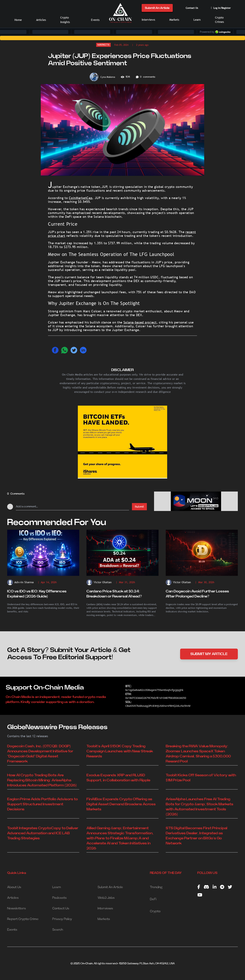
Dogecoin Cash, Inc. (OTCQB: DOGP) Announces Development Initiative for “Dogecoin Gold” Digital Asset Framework (40, 754)
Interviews (148, 20)
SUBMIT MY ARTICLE (209, 654)
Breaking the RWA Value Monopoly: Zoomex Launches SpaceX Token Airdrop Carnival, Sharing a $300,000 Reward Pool (198, 754)
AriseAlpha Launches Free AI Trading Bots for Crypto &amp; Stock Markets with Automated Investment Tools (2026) (200, 807)
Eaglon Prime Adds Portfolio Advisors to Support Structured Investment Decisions (43, 804)
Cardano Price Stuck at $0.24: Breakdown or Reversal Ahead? (114, 594)
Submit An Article (157, 8)
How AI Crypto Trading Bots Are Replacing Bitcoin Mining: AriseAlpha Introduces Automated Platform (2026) (42, 780)
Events (95, 20)
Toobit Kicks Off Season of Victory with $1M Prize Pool (201, 778)
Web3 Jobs (106, 898)
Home (18, 20)
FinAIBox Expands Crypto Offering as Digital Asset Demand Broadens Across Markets (121, 804)
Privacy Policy (62, 919)
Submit (139, 507)
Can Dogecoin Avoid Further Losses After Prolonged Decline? (197, 594)
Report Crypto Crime (23, 919)
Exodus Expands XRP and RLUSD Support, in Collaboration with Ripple (118, 778)
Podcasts (59, 898)
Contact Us (192, 8)
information (132, 266)
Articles (41, 20)
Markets (174, 20)
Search (58, 930)
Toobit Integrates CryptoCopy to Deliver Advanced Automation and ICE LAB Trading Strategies (43, 833)
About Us (14, 887)
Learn (197, 20)
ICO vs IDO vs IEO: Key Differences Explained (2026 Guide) (37, 594)
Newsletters (17, 908)
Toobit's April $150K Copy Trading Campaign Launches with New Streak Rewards (120, 751)
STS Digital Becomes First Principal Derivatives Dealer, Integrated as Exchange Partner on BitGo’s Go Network (196, 836)
